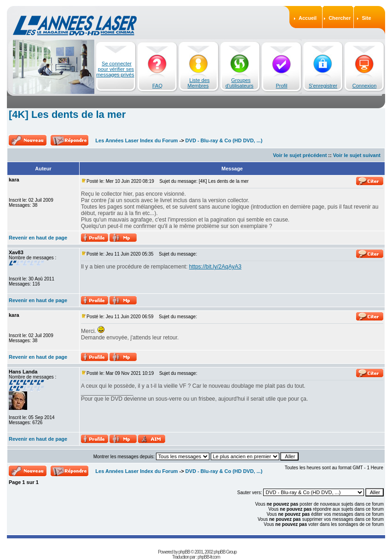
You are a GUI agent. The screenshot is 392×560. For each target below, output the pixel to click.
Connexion (365, 86)
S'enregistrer (323, 86)
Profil (281, 86)
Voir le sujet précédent (300, 155)
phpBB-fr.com (209, 557)
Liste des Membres (199, 83)
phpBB (184, 552)
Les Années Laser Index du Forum (136, 140)
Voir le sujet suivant (357, 155)
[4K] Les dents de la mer (67, 114)
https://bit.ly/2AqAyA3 (215, 267)
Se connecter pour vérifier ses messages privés (115, 69)
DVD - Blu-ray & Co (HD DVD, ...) (224, 140)
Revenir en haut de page (38, 238)
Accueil (308, 18)
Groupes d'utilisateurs (239, 83)
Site (366, 18)
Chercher (340, 18)
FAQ (157, 86)
